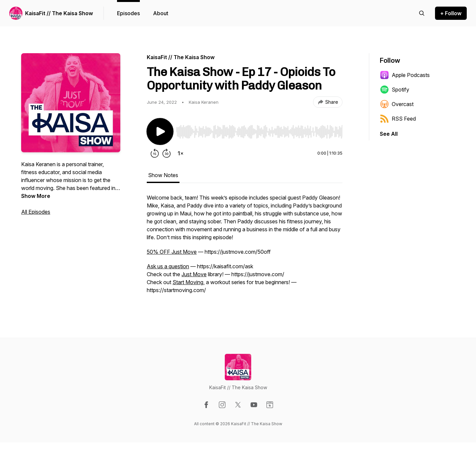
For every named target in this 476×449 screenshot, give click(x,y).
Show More (36, 196)
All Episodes (36, 212)
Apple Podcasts (405, 75)
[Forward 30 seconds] (167, 153)
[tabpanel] (245, 247)
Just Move (194, 274)
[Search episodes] (422, 13)
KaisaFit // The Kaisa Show (59, 13)
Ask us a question (168, 266)
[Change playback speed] (180, 153)
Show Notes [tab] (163, 175)
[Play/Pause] (160, 131)
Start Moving (188, 282)
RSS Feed (398, 119)
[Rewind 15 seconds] (155, 153)
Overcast (397, 104)
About (161, 13)
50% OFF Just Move (172, 252)
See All (389, 134)
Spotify (395, 90)
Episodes (128, 13)
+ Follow (451, 13)
